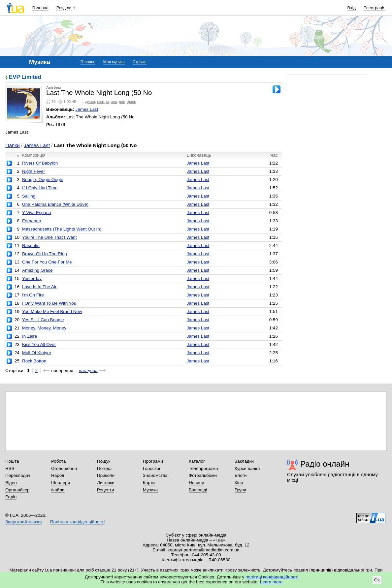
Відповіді (198, 490)
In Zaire (30, 336)
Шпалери (61, 483)
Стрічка (140, 62)
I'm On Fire (33, 295)
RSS (10, 468)
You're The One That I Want (49, 237)
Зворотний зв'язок (24, 522)
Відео (11, 483)
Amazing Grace (37, 270)
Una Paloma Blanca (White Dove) (55, 204)
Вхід (352, 8)
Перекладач (18, 475)
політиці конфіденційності (272, 577)
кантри (103, 102)
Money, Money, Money (44, 328)
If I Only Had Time (40, 188)
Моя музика (114, 62)
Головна (40, 8)
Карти (149, 483)
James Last (87, 109)
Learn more (271, 582)
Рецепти (106, 490)
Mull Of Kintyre (37, 353)
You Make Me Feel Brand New (52, 311)
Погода (104, 468)
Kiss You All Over (39, 344)
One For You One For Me (47, 262)
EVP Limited (25, 77)
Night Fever (33, 171)
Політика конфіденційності (77, 522)
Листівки (106, 483)
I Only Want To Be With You (49, 303)
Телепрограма (203, 468)
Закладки (244, 461)
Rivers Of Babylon (40, 163)
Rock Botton (34, 361)
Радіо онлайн (325, 464)
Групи (240, 490)
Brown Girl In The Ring (45, 254)
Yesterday (32, 279)
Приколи (106, 475)
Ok (377, 580)
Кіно (239, 483)
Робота (58, 461)
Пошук (104, 461)
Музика (150, 490)
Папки (12, 145)
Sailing (29, 196)
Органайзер (17, 490)
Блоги (241, 475)
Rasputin (31, 246)
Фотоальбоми (203, 475)
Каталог (197, 461)
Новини (196, 483)
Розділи (64, 8)
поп (114, 102)
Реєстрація (375, 8)
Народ (58, 475)
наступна (88, 371)
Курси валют (247, 468)
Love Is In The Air (39, 287)
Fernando (32, 221)
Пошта (12, 461)
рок (122, 102)
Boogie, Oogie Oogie (43, 180)
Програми (153, 461)
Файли (58, 490)
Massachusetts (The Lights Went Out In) (62, 229)
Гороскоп (152, 468)
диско (90, 102)
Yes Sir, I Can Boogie (43, 320)
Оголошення (64, 468)
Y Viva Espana (37, 213)
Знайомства (155, 475)
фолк (131, 102)
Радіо (11, 497)
